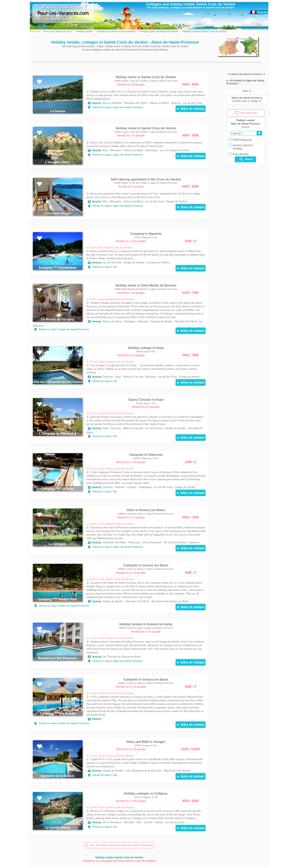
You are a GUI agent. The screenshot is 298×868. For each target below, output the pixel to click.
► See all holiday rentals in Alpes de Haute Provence (119, 845)
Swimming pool (240, 140)
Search (246, 159)
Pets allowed (239, 154)
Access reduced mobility (241, 147)
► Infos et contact (190, 109)
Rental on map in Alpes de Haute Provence (115, 107)
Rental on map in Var (102, 267)
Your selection (246, 113)
